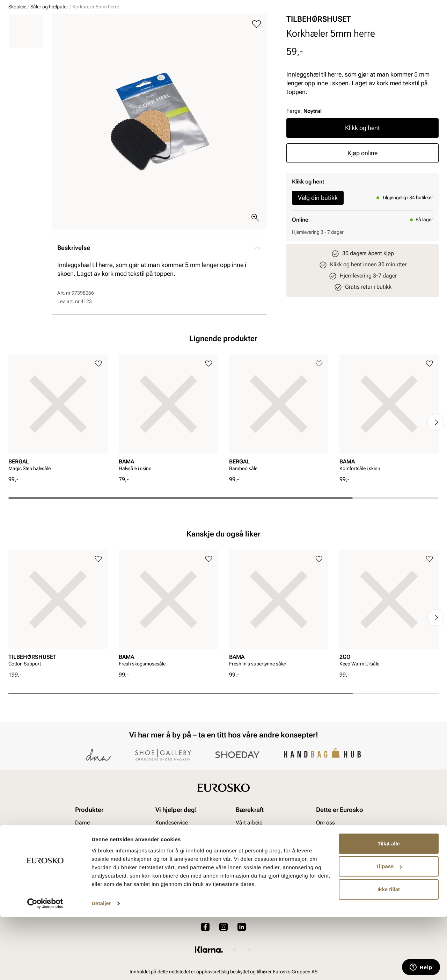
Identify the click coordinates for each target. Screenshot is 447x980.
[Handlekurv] (427, 26)
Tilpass (389, 929)
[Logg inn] (371, 26)
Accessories (122, 46)
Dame (15, 46)
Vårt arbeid (249, 871)
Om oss (325, 871)
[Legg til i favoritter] (257, 78)
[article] (58, 469)
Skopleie (159, 46)
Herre (39, 46)
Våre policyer (251, 883)
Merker (332, 46)
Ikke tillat (389, 952)
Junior (88, 46)
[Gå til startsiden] (40, 25)
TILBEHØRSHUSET (319, 73)
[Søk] (278, 25)
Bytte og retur (172, 883)
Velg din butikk (318, 251)
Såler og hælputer (49, 60)
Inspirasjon (367, 46)
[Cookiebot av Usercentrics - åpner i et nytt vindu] (45, 966)
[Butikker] (346, 26)
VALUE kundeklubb (415, 46)
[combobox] (199, 25)
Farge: (304, 165)
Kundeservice (172, 871)
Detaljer (101, 966)
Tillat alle (389, 906)
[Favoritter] (398, 26)
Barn (63, 46)
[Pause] (433, 6)
